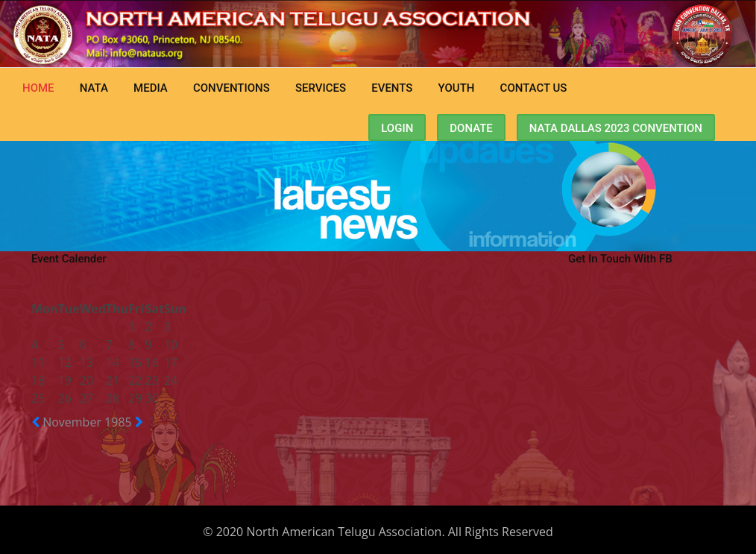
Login (397, 128)
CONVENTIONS (231, 88)
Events (392, 88)
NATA (94, 88)
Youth (457, 88)
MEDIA (151, 88)
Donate (471, 128)
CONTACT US (534, 88)
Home (38, 88)
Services (321, 88)
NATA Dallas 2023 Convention (616, 128)
